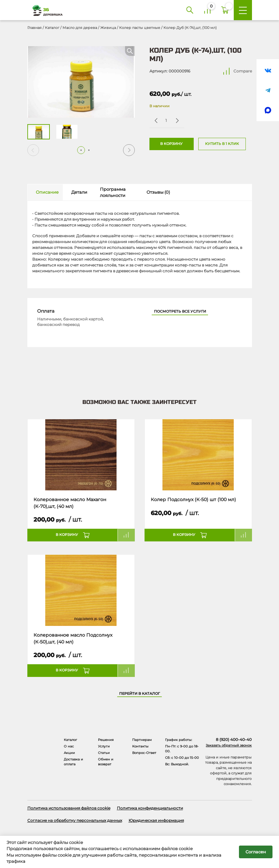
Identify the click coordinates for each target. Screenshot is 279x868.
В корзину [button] (67, 535)
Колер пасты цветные (140, 28)
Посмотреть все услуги (180, 311)
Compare (243, 71)
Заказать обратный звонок (229, 745)
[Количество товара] (166, 120)
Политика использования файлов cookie (69, 808)
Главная (35, 28)
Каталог (52, 28)
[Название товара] (81, 455)
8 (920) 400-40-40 (234, 740)
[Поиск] (190, 10)
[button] (129, 150)
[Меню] (243, 10)
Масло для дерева (80, 28)
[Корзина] (225, 10)
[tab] (45, 192)
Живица (108, 28)
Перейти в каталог (139, 694)
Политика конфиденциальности (150, 808)
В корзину (171, 144)
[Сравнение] (207, 10)
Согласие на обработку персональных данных (75, 820)
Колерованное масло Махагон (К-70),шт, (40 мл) (70, 503)
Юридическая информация (156, 820)
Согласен (256, 852)
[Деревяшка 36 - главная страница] (45, 10)
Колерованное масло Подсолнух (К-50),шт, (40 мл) (73, 638)
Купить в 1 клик (222, 144)
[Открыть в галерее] (81, 82)
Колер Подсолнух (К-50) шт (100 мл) (193, 499)
